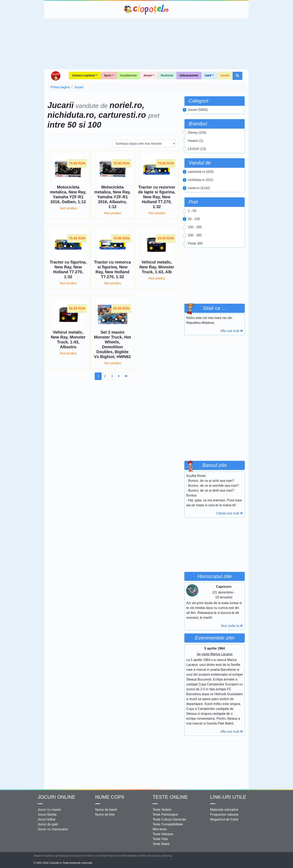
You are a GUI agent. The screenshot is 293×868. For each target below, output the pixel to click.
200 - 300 (195, 235)
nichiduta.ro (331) (201, 180)
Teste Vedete (162, 810)
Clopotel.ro (146, 10)
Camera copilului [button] (84, 75)
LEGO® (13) (197, 149)
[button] (237, 76)
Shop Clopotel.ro (56, 76)
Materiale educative (224, 810)
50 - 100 (194, 219)
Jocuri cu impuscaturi (53, 829)
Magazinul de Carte (224, 819)
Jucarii (225, 75)
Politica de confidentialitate (121, 856)
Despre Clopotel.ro (44, 856)
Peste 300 (195, 243)
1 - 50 (192, 211)
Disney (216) (197, 133)
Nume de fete (105, 815)
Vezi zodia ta (232, 626)
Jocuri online (56, 797)
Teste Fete (160, 839)
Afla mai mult (232, 331)
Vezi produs (68, 208)
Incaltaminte (129, 75)
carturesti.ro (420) (201, 172)
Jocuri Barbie (47, 815)
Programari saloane (224, 815)
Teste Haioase (163, 834)
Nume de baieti (106, 810)
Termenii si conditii (93, 856)
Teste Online (170, 797)
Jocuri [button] (148, 75)
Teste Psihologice (165, 815)
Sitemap (167, 856)
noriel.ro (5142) (199, 188)
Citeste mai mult (229, 513)
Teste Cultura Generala (169, 819)
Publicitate (63, 856)
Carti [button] (208, 75)
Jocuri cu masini (49, 810)
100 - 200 (195, 227)
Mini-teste (160, 829)
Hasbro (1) (196, 141)
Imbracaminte (189, 75)
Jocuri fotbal (46, 819)
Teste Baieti (161, 844)
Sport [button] (108, 75)
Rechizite (167, 75)
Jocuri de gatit (48, 824)
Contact (76, 856)
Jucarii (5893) (198, 110)
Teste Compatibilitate (168, 824)
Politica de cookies (150, 856)
